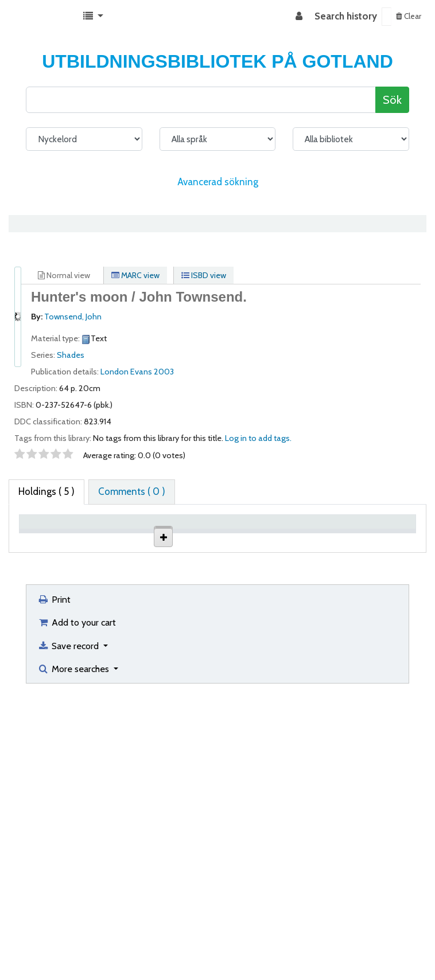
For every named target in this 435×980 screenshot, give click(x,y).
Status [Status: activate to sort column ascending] (322, 539)
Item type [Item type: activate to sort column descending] (45, 539)
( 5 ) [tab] (46, 491)
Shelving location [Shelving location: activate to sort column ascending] (214, 533)
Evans (141, 372)
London (114, 372)
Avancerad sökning (218, 182)
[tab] (132, 492)
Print (54, 869)
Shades (71, 355)
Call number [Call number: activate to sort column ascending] (269, 533)
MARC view (135, 275)
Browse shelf (269, 584)
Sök (392, 99)
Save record (69, 916)
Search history (346, 16)
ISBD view (204, 275)
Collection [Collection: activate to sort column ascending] (160, 539)
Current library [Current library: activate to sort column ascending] (98, 533)
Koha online (38, 17)
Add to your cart (77, 892)
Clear (409, 16)
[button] (93, 17)
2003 (164, 372)
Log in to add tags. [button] (258, 438)
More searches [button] (74, 939)
